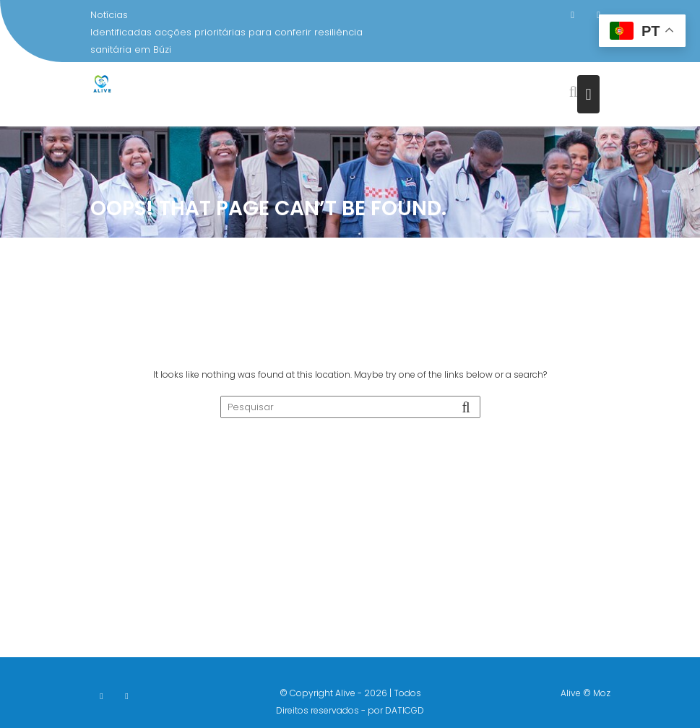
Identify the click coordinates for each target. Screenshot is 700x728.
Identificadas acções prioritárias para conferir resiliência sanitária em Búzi (226, 41)
